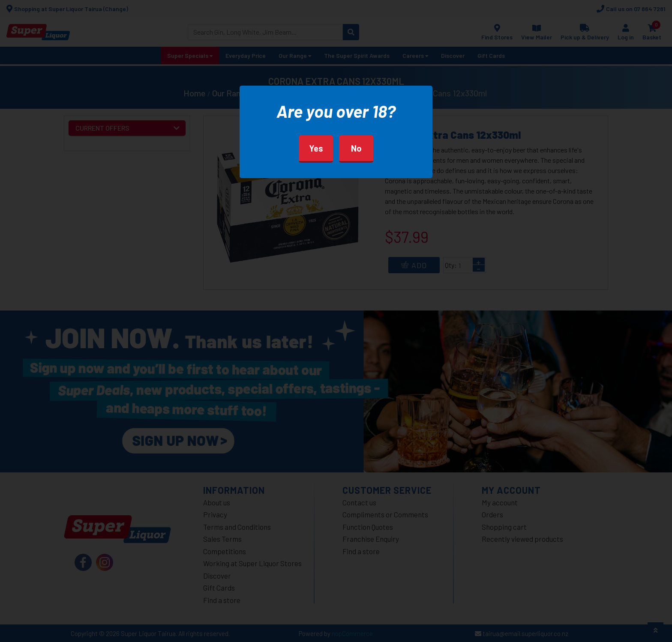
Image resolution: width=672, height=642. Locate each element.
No (356, 148)
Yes (316, 148)
